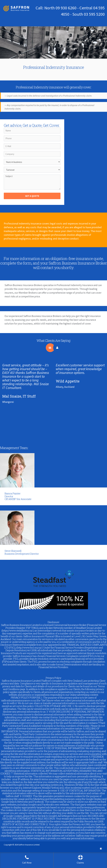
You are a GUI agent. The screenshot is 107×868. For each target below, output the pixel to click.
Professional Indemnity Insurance (53, 67)
